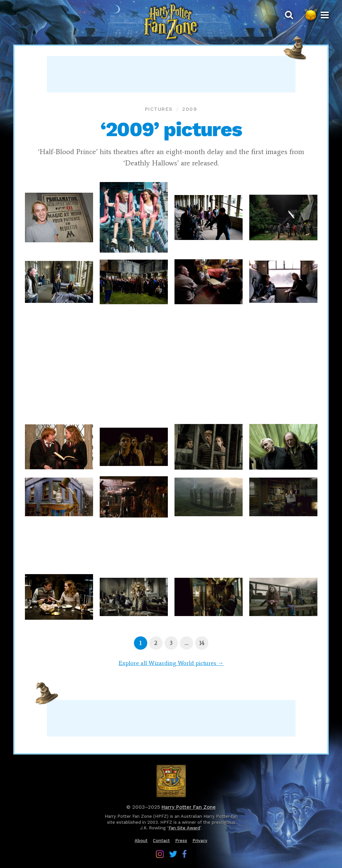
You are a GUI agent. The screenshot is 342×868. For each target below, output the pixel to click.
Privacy (200, 841)
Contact (161, 841)
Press (181, 841)
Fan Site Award (184, 828)
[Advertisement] (171, 74)
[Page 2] (156, 643)
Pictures (159, 109)
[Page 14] (202, 643)
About (141, 841)
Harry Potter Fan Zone (189, 807)
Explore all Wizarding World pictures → (171, 663)
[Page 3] (171, 643)
